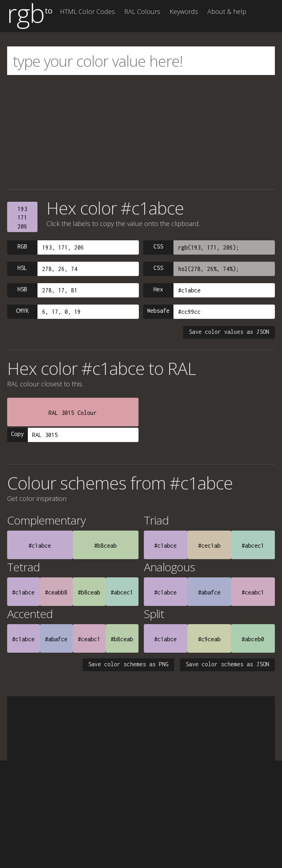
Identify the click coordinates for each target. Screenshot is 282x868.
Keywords (184, 11)
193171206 (22, 218)
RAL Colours (142, 11)
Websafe (158, 311)
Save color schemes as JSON (227, 664)
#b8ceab (105, 546)
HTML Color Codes (87, 11)
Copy (17, 434)
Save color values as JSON (229, 332)
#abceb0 (253, 639)
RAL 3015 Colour (73, 413)
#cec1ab (209, 546)
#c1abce (40, 546)
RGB (22, 246)
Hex (158, 289)
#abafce (209, 592)
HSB (22, 289)
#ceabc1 (253, 592)
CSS (158, 246)
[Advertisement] (141, 132)
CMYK (22, 311)
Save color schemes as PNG (128, 664)
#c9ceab (209, 639)
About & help (227, 11)
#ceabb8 (56, 592)
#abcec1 (253, 546)
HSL (22, 268)
